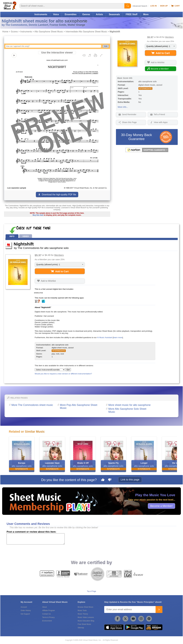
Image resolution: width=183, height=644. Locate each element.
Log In (153, 6)
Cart (175, 6)
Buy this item (38, 215)
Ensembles (71, 14)
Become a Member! (161, 506)
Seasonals (114, 14)
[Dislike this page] (110, 480)
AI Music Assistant (105, 337)
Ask (106, 46)
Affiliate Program (48, 610)
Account (24, 607)
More (146, 14)
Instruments (41, 14)
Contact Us (46, 614)
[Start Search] (128, 6)
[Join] (159, 609)
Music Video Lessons (86, 617)
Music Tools (82, 610)
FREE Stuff (131, 14)
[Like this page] (103, 480)
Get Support (25, 614)
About (44, 607)
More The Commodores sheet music (32, 405)
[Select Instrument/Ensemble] (50, 370)
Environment (47, 621)
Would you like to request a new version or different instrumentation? (63, 374)
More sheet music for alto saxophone (129, 405)
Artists (99, 14)
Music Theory (83, 614)
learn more (118, 337)
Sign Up (164, 6)
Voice (56, 14)
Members (169, 37)
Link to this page (130, 480)
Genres (86, 14)
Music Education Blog (86, 621)
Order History (26, 610)
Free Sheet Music (84, 624)
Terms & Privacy (48, 617)
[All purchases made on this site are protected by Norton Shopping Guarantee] (147, 152)
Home (5, 32)
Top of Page (91, 591)
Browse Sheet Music (85, 607)
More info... (123, 107)
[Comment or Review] (36, 539)
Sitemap (81, 628)
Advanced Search (140, 6)
